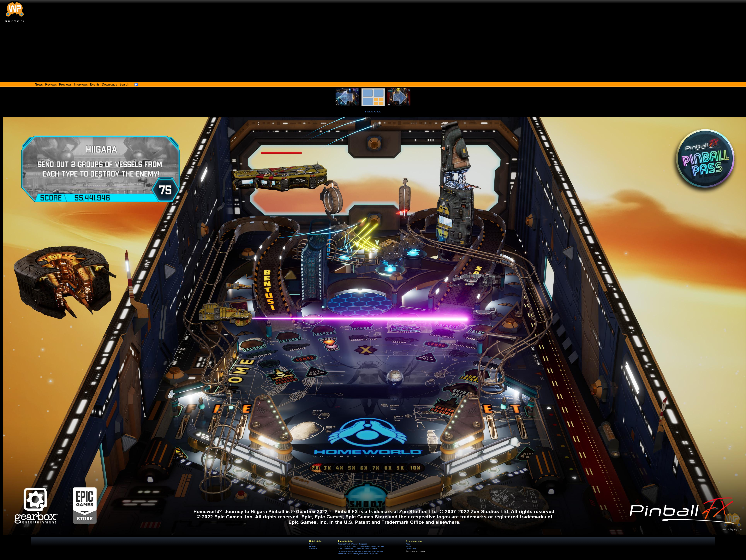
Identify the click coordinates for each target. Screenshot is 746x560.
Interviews (81, 84)
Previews (65, 84)
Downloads (110, 84)
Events (95, 84)
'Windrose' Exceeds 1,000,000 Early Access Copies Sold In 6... (361, 551)
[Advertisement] (373, 53)
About (408, 544)
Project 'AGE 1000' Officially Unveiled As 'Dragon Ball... (359, 554)
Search (124, 84)
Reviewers (313, 549)
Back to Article (373, 112)
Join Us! (409, 546)
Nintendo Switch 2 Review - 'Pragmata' (353, 544)
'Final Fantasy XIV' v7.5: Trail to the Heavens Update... (358, 549)
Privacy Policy (411, 549)
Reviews (51, 84)
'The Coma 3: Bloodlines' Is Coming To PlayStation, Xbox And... (362, 546)
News (311, 544)
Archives (312, 546)
